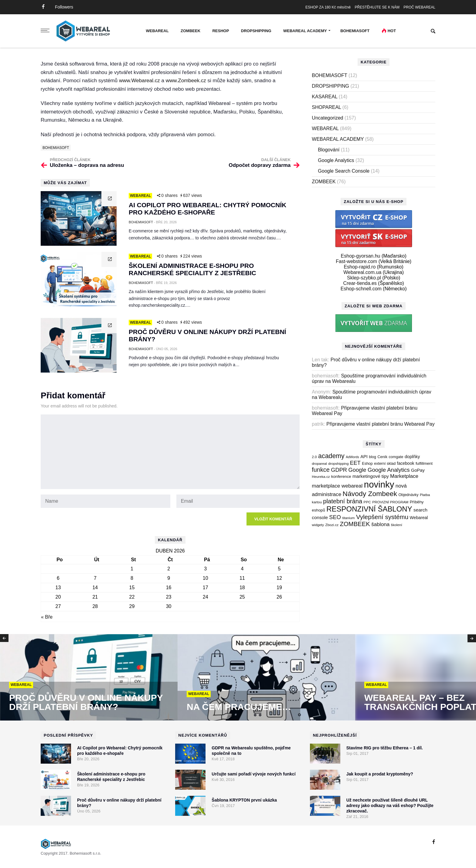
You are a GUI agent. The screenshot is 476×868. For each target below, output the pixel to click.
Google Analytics (336, 160)
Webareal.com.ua (362, 272)
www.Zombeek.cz (186, 81)
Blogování (329, 150)
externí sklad (385, 464)
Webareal (419, 518)
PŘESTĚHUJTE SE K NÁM (377, 7)
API (364, 457)
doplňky (412, 457)
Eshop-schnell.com (361, 289)
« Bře (47, 617)
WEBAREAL (157, 31)
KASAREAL (325, 97)
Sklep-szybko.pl (364, 278)
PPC (367, 502)
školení (397, 525)
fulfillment (424, 463)
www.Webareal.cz (139, 81)
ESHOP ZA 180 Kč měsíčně (328, 7)
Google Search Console (344, 171)
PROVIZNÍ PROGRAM (390, 502)
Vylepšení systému (382, 517)
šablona (380, 524)
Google (357, 470)
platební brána (343, 501)
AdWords (352, 457)
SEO (335, 517)
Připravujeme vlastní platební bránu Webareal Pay (380, 424)
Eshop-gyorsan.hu (361, 256)
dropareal (319, 463)
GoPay (418, 470)
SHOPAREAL (326, 107)
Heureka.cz (321, 476)
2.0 (314, 457)
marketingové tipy (371, 476)
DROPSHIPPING (256, 31)
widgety (318, 525)
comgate (396, 457)
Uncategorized (327, 118)
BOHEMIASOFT (355, 31)
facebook (406, 463)
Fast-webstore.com (356, 261)
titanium (348, 518)
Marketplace (404, 476)
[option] (89, 678)
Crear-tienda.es (360, 283)
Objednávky (408, 495)
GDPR (339, 470)
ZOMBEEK (190, 31)
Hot (392, 31)
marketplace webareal (337, 486)
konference (341, 476)
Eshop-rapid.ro (360, 267)
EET (355, 463)
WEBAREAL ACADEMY (305, 31)
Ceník (382, 457)
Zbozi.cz (332, 525)
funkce (321, 470)
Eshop (367, 464)
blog (372, 457)
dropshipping (338, 463)
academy (331, 456)
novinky (379, 484)
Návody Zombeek (370, 494)
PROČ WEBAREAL (419, 7)
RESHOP (221, 31)
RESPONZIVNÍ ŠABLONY (369, 509)
